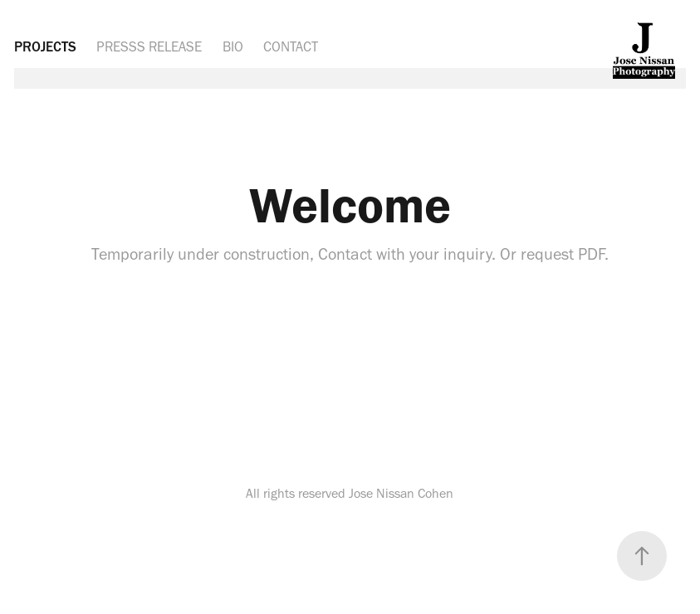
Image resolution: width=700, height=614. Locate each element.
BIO (233, 46)
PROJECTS (45, 46)
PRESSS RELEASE (149, 46)
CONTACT (291, 46)
